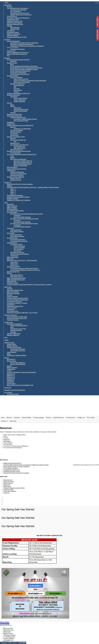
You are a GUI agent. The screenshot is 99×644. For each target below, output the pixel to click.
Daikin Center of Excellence (22, 82)
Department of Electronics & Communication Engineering (27, 46)
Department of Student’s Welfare (17, 355)
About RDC (13, 61)
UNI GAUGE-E (11, 305)
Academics (8, 183)
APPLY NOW (97, 22)
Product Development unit (18, 140)
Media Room (7, 486)
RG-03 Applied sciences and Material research (24, 69)
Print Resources (71, 418)
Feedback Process (13, 283)
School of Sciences (13, 48)
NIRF (6, 338)
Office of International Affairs (19, 326)
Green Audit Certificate (17, 232)
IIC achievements (15, 153)
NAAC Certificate (12, 207)
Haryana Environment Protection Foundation (16, 473)
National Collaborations (17, 172)
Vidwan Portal (11, 124)
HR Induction (17, 251)
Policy (12, 156)
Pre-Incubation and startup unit (19, 145)
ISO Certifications (12, 212)
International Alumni (16, 330)
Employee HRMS (8, 490)
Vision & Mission (12, 16)
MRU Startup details (20, 148)
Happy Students (12, 352)
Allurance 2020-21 (16, 178)
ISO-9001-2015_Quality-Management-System (24, 224)
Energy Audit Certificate (17, 236)
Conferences (14, 256)
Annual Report (14, 135)
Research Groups (12, 63)
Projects (9, 371)
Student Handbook (12, 297)
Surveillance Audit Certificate (22, 217)
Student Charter (11, 344)
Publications (14, 97)
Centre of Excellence (16, 77)
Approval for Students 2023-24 (23, 161)
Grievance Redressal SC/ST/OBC (17, 37)
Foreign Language (39, 418)
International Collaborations (18, 174)
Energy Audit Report (16, 235)
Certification (17, 215)
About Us (10, 7)
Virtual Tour (7, 485)
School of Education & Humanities (17, 54)
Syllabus (9, 186)
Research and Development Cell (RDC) (18, 60)
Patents (13, 106)
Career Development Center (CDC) (17, 317)
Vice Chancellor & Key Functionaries (18, 8)
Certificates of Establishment (22, 129)
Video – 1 (13, 189)
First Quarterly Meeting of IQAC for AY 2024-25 (24, 268)
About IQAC (10, 204)
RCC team (17, 89)
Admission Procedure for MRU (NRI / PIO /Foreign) (22, 313)
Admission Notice (9, 482)
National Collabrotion (13, 335)
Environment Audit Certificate (19, 241)
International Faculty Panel (18, 329)
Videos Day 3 (14, 265)
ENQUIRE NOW (97, 35)
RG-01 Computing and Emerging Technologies (24, 66)
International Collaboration (15, 324)
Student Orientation (19, 246)
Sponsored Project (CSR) (14, 114)
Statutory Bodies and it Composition (21, 15)
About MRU (8, 5)
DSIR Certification (12, 167)
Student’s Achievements (14, 347)
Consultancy (10, 122)
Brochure (9, 295)
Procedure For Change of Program (17, 303)
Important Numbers (13, 36)
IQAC (6, 203)
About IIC (13, 127)
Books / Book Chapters (21, 98)
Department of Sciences (17, 49)
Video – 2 (13, 191)
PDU (15, 142)
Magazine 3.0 (11, 377)
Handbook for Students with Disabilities (19, 200)
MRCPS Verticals (12, 367)
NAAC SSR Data (12, 281)
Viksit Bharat (8, 393)
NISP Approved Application (18, 159)
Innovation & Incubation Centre (16, 137)
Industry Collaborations (14, 334)
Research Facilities (13, 76)
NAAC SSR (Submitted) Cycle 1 (16, 280)
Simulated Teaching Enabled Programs (18, 197)
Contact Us (4, 421)
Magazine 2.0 (11, 376)
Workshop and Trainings (17, 252)
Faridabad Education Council (12, 471)
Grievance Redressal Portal (15, 24)
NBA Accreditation (12, 209)
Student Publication (19, 101)
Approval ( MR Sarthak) (20, 166)
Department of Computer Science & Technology (24, 43)
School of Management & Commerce (18, 52)
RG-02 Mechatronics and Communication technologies (26, 68)
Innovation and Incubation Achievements (19, 151)
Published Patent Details (21, 109)
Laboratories (11, 31)
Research (7, 58)
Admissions (8, 287)
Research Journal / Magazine (16, 177)
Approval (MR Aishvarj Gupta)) (22, 164)
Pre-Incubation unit (19, 146)
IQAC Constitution (12, 206)
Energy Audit (11, 233)
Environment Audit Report (18, 240)
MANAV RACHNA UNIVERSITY (26, 464)
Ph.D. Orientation (19, 249)
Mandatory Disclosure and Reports (15, 390)
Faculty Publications (20, 100)
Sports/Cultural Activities (18, 351)
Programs (7, 40)
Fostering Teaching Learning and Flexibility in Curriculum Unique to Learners (29, 285)
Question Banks (27, 418)
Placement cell (8, 480)
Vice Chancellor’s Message (18, 10)
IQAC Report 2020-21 (17, 275)
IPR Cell (9, 103)
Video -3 (13, 192)
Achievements (18, 90)
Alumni (9, 354)
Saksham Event (15, 29)
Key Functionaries (16, 11)
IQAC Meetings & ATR (13, 267)
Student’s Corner (9, 343)
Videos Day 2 (14, 264)
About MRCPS (11, 359)
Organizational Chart (13, 19)
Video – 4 (13, 194)
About (12, 65)
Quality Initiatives (12, 243)
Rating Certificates (16, 132)
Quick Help (13, 421)
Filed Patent (17, 108)
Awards (9, 366)
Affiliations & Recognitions (15, 23)
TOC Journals (91, 418)
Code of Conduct (12, 308)
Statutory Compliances (14, 34)
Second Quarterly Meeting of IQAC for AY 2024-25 (25, 270)
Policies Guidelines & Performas (17, 169)
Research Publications (14, 95)
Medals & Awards (12, 346)
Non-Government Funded (21, 121)
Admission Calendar (13, 292)
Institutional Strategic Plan (15, 21)
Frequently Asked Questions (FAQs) (18, 298)
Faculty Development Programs (20, 254)
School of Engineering (13, 41)
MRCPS (7, 358)
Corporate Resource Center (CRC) (17, 318)
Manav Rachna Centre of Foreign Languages (20, 184)
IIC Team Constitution (17, 130)
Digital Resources (58, 418)
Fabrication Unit (15, 143)
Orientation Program (16, 244)
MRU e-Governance (13, 257)
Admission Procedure (13, 293)
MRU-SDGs (10, 259)
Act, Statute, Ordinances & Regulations (18, 18)
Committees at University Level (20, 13)
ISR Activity (8, 388)
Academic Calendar (13, 199)
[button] (5, 624)
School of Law (11, 51)
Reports (9, 273)
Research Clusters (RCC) (18, 84)
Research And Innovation (18, 349)
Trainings (16, 92)
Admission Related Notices (15, 290)
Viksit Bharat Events (13, 394)
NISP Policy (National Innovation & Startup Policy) (22, 154)
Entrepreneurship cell (17, 150)
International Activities (17, 175)
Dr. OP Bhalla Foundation (11, 468)
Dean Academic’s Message (15, 195)
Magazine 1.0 (11, 374)
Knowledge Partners (13, 32)
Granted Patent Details (20, 111)
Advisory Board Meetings (18, 364)
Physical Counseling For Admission (17, 300)
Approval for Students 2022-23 (23, 162)
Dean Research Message (14, 116)
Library (6, 340)
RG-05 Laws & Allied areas (18, 73)
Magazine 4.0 (11, 379)
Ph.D (8, 56)
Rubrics (13, 158)
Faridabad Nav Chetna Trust (11, 470)
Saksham (10, 26)
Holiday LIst (81, 418)
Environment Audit (12, 238)
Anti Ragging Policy (13, 311)
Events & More (11, 384)
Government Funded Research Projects (25, 119)
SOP (15, 87)
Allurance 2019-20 (16, 180)
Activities (13, 113)
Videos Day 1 (14, 262)
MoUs (12, 327)
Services (48, 418)
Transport (10, 289)
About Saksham (15, 28)
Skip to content (4, 622)
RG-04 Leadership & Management (20, 71)
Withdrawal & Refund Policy (15, 306)
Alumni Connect (8, 483)
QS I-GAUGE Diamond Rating (15, 211)
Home (7, 3)
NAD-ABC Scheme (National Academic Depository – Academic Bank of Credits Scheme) (33, 187)
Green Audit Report (16, 230)
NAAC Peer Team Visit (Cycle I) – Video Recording (22, 260)
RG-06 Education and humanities (20, 74)
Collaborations (11, 170)
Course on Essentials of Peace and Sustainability (21, 372)
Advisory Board (11, 361)
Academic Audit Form (13, 272)
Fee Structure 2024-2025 (14, 301)
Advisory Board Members (18, 363)
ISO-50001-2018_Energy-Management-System (24, 219)
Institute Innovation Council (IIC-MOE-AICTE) (20, 126)
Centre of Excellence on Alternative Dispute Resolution (30, 81)
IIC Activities (14, 134)
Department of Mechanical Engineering (22, 44)
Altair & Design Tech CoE (21, 79)
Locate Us (6, 493)
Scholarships (11, 309)
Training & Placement (11, 315)
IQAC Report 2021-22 (17, 277)
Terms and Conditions (10, 491)
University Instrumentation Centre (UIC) (18, 93)
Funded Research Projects (18, 117)
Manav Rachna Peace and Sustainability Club (20, 385)
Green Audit (10, 228)
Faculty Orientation (19, 248)
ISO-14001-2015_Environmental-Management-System (26, 214)
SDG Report (10, 382)
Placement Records (13, 320)
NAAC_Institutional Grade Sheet (16, 278)
